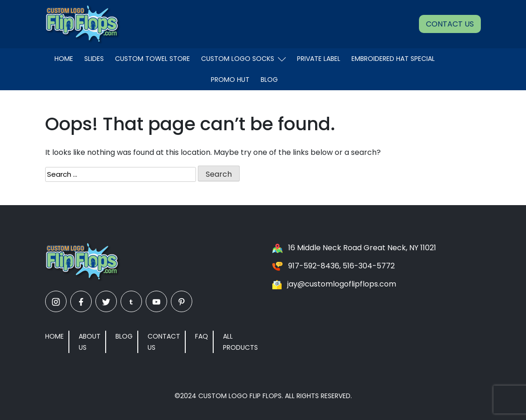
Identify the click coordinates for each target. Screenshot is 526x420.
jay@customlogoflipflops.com (342, 284)
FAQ (202, 336)
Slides (94, 59)
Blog (269, 80)
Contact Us (450, 24)
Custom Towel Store (152, 59)
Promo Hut (230, 80)
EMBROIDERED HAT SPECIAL (393, 59)
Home (64, 59)
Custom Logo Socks (243, 59)
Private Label (319, 59)
